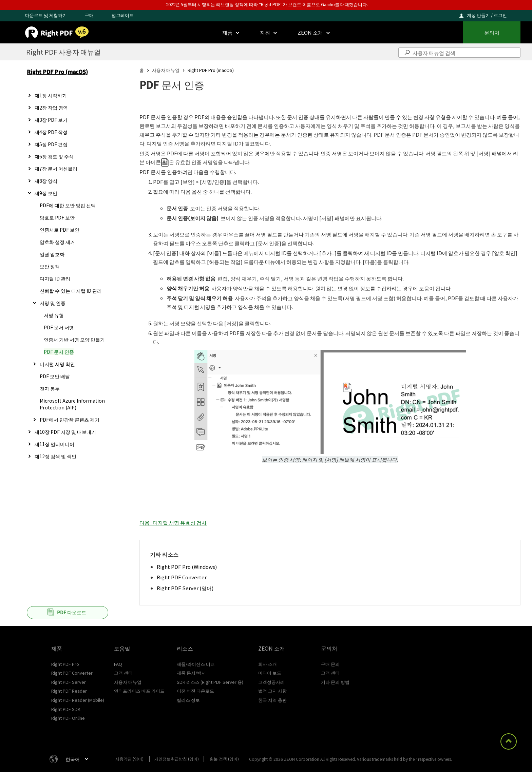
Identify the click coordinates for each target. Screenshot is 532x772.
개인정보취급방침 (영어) (177, 759)
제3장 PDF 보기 (51, 120)
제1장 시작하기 (51, 95)
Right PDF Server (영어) (185, 588)
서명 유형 (54, 315)
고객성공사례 (271, 682)
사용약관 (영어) (129, 759)
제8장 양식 (46, 181)
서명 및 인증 (53, 303)
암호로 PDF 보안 (57, 217)
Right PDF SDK (66, 709)
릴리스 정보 (188, 700)
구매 (89, 15)
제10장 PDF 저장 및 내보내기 (65, 432)
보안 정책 (50, 266)
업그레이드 (123, 15)
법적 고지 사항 (272, 691)
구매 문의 (330, 664)
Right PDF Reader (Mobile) (78, 700)
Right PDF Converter (182, 577)
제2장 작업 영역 (51, 108)
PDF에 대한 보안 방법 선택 (68, 205)
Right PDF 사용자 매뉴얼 (63, 52)
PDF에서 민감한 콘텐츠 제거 (70, 420)
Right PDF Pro (65, 664)
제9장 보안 (46, 193)
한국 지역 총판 (272, 700)
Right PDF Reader (69, 691)
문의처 (492, 32)
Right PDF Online (68, 718)
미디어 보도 (270, 673)
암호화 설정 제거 (57, 242)
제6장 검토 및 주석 (54, 156)
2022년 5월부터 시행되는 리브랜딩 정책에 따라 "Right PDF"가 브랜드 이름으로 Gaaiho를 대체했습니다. (267, 4)
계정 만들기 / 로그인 (487, 15)
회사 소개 (268, 664)
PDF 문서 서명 (59, 327)
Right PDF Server (69, 682)
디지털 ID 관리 (55, 278)
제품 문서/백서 (191, 673)
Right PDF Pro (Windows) (187, 567)
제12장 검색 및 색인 (55, 456)
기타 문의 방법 (335, 682)
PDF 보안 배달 (55, 376)
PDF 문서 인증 (59, 352)
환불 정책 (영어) (224, 759)
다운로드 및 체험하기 (46, 15)
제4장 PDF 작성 (51, 132)
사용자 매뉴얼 (166, 70)
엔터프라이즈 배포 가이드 (139, 691)
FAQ (118, 664)
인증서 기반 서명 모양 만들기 (74, 340)
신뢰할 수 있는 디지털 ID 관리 (71, 291)
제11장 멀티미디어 (54, 444)
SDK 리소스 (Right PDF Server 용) (210, 682)
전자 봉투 (50, 388)
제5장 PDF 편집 (51, 144)
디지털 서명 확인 (57, 364)
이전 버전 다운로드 (195, 691)
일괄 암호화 (52, 254)
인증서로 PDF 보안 (60, 230)
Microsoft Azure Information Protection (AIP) (72, 404)
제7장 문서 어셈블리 (56, 169)
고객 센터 (123, 673)
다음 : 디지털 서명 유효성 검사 (173, 523)
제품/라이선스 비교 (196, 664)
